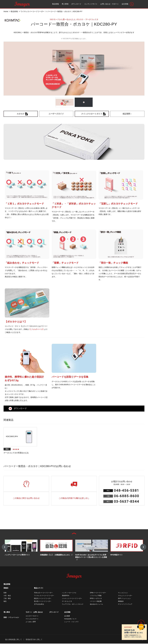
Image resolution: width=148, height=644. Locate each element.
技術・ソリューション (11, 618)
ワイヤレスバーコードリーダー (44, 596)
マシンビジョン (123, 593)
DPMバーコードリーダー (98, 593)
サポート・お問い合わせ (34, 613)
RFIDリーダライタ (96, 599)
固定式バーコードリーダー (43, 599)
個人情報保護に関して (13, 640)
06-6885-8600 (127, 496)
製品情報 (7, 585)
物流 (5, 602)
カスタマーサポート (32, 616)
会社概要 (67, 616)
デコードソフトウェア (125, 605)
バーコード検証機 (96, 602)
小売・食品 (7, 596)
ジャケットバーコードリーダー (72, 599)
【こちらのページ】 (36, 329)
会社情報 (67, 613)
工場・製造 (7, 599)
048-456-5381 (127, 491)
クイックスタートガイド (92, 114)
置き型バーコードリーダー (43, 602)
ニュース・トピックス (71, 622)
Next (143, 547)
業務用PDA (66, 596)
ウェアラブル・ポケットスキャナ (73, 605)
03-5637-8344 (127, 502)
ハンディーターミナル (69, 593)
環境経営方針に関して (34, 640)
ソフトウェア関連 (96, 596)
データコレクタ (67, 602)
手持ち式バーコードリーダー (43, 593)
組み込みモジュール (96, 605)
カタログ (21, 114)
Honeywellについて (70, 619)
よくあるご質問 (31, 622)
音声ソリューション (124, 599)
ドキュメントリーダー (125, 596)
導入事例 (7, 613)
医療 (5, 593)
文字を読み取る (39, 605)
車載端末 (121, 602)
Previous (5, 547)
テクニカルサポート (32, 619)
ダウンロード (54, 613)
